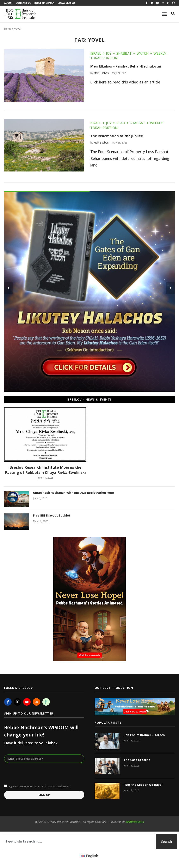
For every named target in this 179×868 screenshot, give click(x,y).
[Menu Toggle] (164, 15)
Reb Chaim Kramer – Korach (144, 736)
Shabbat (124, 54)
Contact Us (24, 3)
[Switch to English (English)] (89, 857)
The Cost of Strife (137, 761)
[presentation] (36, 774)
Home (8, 30)
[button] (8, 289)
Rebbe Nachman (47, 3)
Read (121, 124)
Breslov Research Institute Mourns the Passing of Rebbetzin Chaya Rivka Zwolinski (45, 471)
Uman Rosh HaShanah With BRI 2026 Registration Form (74, 494)
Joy (109, 54)
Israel (96, 54)
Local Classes (70, 3)
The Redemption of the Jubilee (119, 137)
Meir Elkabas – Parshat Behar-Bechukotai (129, 67)
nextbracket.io (135, 823)
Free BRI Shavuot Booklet (52, 516)
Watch (143, 54)
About (8, 3)
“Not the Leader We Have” (143, 786)
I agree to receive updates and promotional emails (39, 787)
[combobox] (78, 842)
